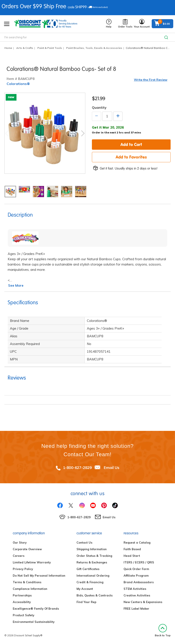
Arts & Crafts (25, 48)
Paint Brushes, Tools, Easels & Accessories (94, 48)
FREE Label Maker (136, 609)
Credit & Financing (90, 582)
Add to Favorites (131, 157)
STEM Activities (135, 589)
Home (8, 48)
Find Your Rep (86, 602)
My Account (85, 589)
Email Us (112, 468)
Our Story (20, 543)
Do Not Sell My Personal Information (39, 576)
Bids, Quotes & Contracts (95, 595)
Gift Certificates (88, 569)
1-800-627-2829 (77, 468)
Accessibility (22, 602)
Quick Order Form (136, 569)
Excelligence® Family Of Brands (36, 609)
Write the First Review (151, 80)
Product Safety (24, 615)
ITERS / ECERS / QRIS (139, 562)
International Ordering (93, 576)
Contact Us (84, 543)
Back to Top (163, 630)
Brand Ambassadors (139, 582)
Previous (7, 133)
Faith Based (132, 549)
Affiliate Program (136, 576)
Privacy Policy (23, 569)
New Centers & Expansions (143, 602)
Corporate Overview (27, 549)
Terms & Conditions (27, 582)
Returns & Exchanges (92, 562)
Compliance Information (30, 589)
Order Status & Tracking (94, 556)
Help (109, 24)
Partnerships (22, 595)
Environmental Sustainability (34, 622)
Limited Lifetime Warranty (32, 562)
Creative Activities (137, 595)
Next (83, 133)
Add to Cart (131, 144)
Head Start (132, 556)
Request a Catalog (137, 543)
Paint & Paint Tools (50, 48)
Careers (19, 556)
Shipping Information (92, 549)
